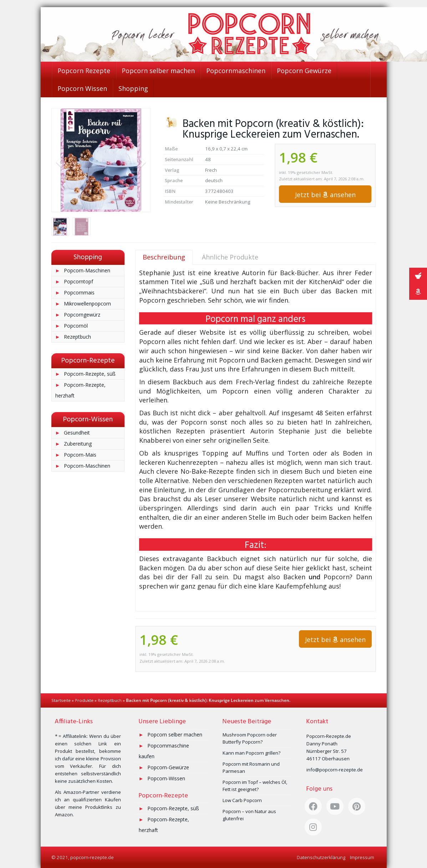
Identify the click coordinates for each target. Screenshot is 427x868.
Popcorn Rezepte (84, 71)
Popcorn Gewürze (304, 71)
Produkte (84, 700)
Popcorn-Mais (80, 455)
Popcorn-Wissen (166, 778)
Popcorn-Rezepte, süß (90, 374)
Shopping (133, 88)
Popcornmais (79, 292)
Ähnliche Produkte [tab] (230, 257)
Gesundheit (77, 433)
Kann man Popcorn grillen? (251, 753)
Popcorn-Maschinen (87, 270)
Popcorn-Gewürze (168, 767)
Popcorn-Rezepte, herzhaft (81, 390)
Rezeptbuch (77, 337)
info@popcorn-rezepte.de (335, 770)
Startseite (61, 700)
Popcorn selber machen (158, 71)
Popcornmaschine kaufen (164, 751)
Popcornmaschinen (236, 71)
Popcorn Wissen (82, 88)
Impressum (362, 857)
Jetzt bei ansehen (325, 195)
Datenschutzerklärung (321, 857)
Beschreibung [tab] (164, 257)
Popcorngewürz (82, 315)
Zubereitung (78, 444)
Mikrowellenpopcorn (87, 304)
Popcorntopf (78, 281)
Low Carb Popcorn (242, 800)
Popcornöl (76, 326)
